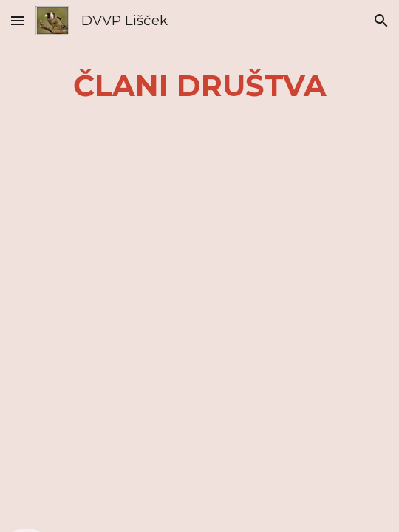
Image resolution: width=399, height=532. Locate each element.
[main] (199, 85)
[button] (18, 20)
